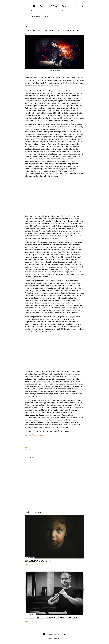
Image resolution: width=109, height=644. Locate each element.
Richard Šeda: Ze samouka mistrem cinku (52, 618)
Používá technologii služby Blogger (55, 634)
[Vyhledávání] (83, 6)
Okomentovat (34, 564)
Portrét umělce (34, 450)
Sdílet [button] (27, 447)
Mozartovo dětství (38, 561)
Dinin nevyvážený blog (54, 6)
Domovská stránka (39, 17)
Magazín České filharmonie (35, 435)
